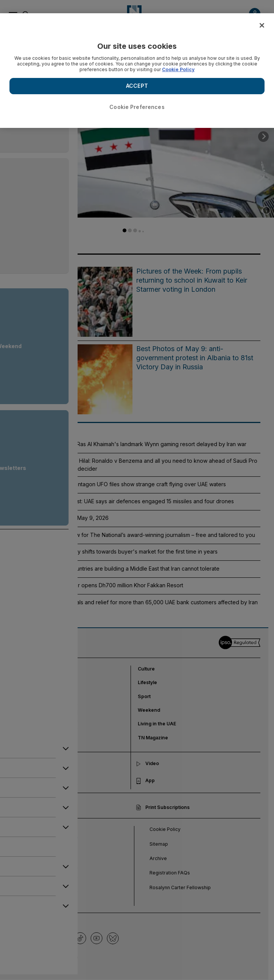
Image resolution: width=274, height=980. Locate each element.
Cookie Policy (178, 69)
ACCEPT (137, 86)
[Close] (262, 25)
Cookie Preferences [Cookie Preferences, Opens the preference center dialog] (137, 107)
